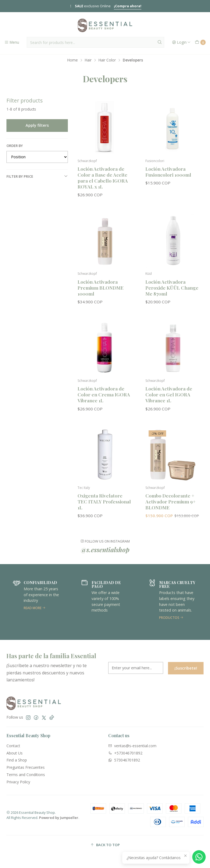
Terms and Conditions (26, 775)
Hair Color (107, 60)
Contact (13, 746)
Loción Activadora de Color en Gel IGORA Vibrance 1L (169, 399)
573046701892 (124, 760)
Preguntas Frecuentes (26, 767)
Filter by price (37, 176)
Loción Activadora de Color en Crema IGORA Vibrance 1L (104, 399)
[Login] (181, 42)
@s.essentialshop (105, 554)
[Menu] (12, 42)
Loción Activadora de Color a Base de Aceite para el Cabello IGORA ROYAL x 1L (103, 178)
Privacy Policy (18, 782)
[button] (105, 845)
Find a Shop (17, 760)
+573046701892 (125, 753)
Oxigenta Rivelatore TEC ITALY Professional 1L (104, 506)
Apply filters (37, 125)
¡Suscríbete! (186, 672)
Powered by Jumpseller (59, 818)
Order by (15, 146)
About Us (15, 753)
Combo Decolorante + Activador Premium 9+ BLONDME (171, 506)
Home (73, 60)
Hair (88, 60)
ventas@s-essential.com (132, 746)
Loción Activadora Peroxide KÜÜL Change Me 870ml (172, 292)
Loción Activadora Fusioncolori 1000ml (168, 172)
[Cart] (200, 42)
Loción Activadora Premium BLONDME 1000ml (101, 292)
